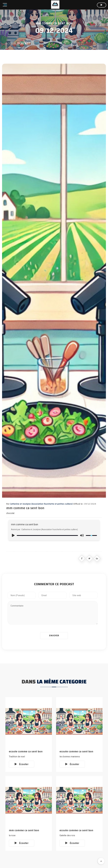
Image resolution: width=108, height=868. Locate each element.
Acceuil (11, 43)
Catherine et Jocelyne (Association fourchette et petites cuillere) (41, 504)
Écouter (22, 764)
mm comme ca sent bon (24, 830)
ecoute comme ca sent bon (26, 751)
